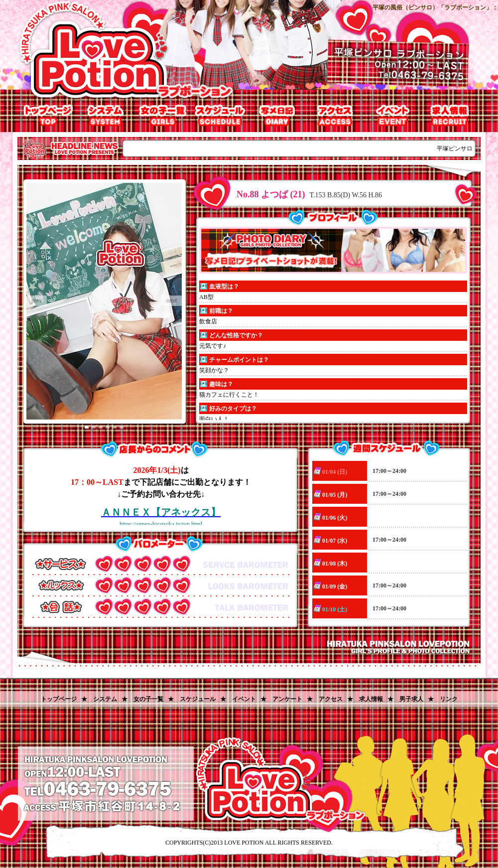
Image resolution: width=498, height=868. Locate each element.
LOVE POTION (244, 843)
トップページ (49, 115)
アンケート (287, 699)
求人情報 (449, 115)
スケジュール (198, 699)
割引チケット (392, 115)
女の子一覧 (163, 115)
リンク (449, 699)
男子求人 (411, 699)
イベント (244, 699)
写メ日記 (278, 115)
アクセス (335, 115)
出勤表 (220, 115)
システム (106, 115)
